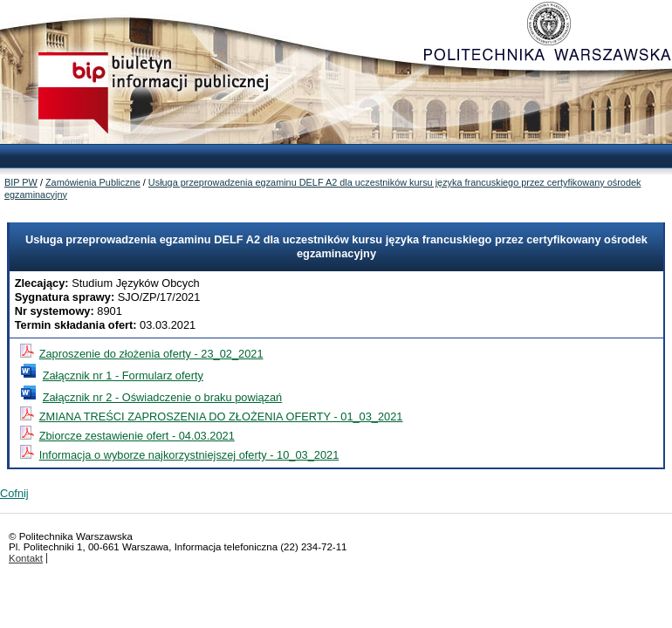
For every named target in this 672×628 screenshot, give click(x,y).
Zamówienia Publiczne (93, 182)
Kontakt (26, 558)
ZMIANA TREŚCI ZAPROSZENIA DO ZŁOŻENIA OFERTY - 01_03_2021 (221, 416)
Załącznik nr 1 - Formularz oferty (123, 375)
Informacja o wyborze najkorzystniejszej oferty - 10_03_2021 (189, 455)
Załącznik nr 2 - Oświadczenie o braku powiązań (163, 397)
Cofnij (14, 493)
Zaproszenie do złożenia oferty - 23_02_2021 (151, 354)
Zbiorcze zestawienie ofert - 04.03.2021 (137, 436)
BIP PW (21, 182)
